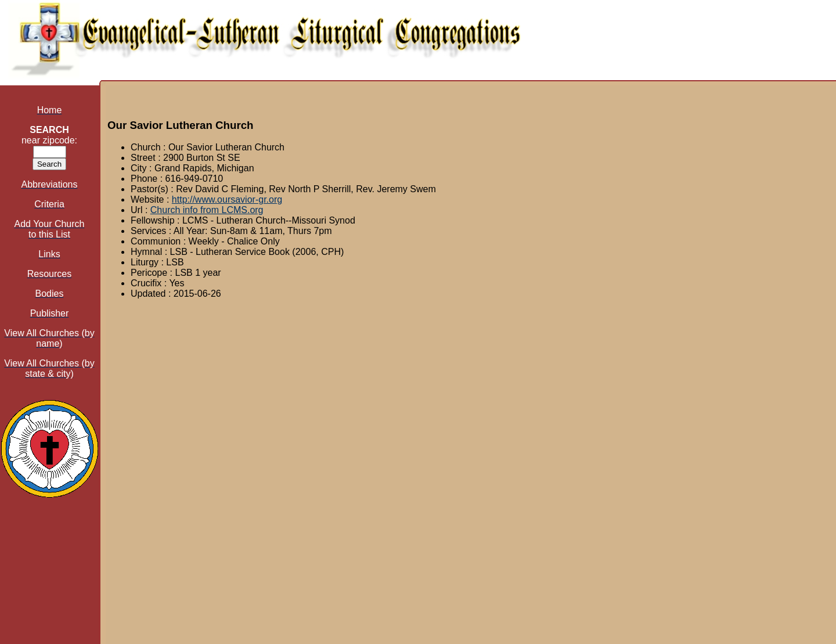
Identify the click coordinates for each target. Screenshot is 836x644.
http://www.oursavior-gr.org (227, 199)
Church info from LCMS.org (207, 210)
